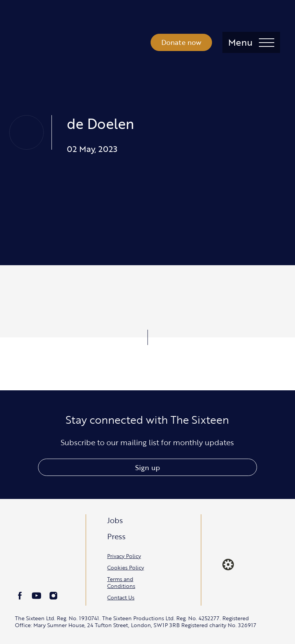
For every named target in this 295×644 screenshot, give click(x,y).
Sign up (147, 467)
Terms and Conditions (121, 582)
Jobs (115, 520)
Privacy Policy (124, 556)
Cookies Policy (126, 567)
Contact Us (121, 597)
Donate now (181, 42)
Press (116, 536)
